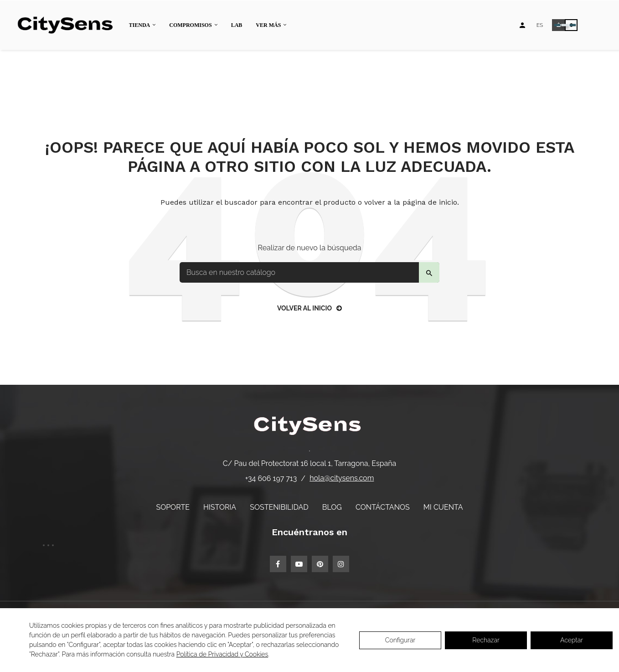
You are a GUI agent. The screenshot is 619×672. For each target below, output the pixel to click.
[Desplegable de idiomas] (540, 25)
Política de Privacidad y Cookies (222, 654)
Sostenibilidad (279, 507)
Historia (220, 507)
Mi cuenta (443, 507)
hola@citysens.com (342, 478)
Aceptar (572, 640)
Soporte (173, 507)
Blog (332, 507)
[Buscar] (309, 272)
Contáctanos (383, 507)
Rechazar (486, 640)
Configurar (400, 640)
